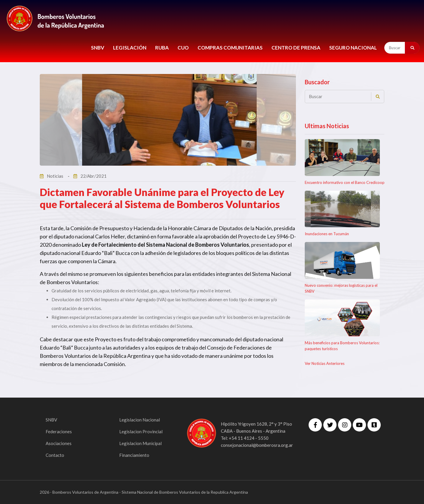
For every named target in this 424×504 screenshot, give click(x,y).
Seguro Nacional (353, 48)
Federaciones (59, 431)
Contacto (55, 455)
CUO (183, 48)
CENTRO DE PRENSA (296, 48)
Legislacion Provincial (141, 431)
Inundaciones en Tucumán (327, 234)
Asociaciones (59, 443)
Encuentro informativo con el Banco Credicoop (345, 182)
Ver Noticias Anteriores (325, 363)
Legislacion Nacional (140, 420)
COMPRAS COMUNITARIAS (230, 48)
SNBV (98, 48)
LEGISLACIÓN (130, 48)
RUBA (162, 48)
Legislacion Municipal (141, 443)
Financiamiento (135, 455)
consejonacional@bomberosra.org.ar (257, 445)
